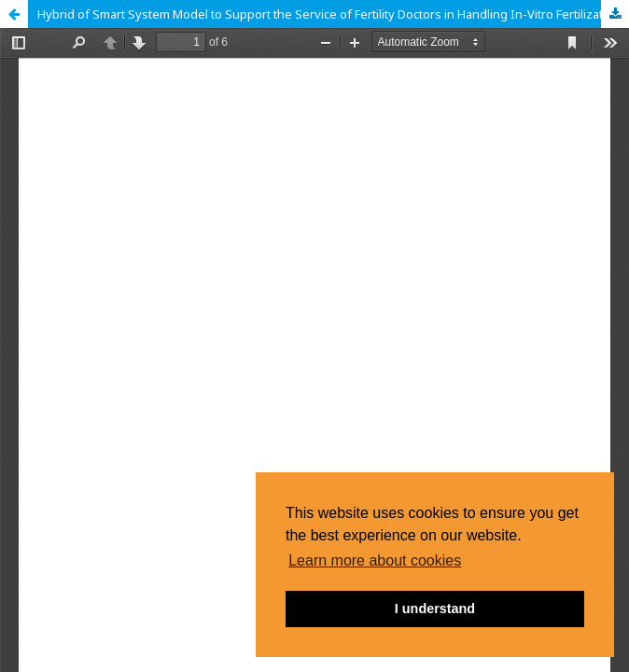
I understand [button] (435, 609)
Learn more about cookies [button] (375, 560)
